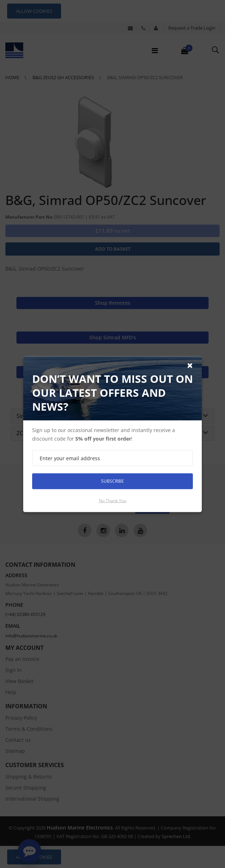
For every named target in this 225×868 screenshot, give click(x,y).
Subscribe (112, 481)
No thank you (113, 500)
